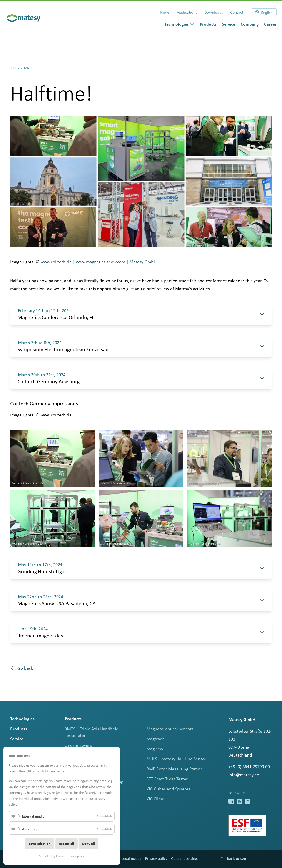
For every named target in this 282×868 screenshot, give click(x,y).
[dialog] (179, 24)
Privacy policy (76, 856)
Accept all (66, 844)
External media (33, 816)
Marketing (29, 829)
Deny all (89, 844)
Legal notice (58, 856)
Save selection (40, 844)
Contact (44, 856)
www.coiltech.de (56, 262)
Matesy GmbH (143, 262)
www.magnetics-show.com (101, 262)
